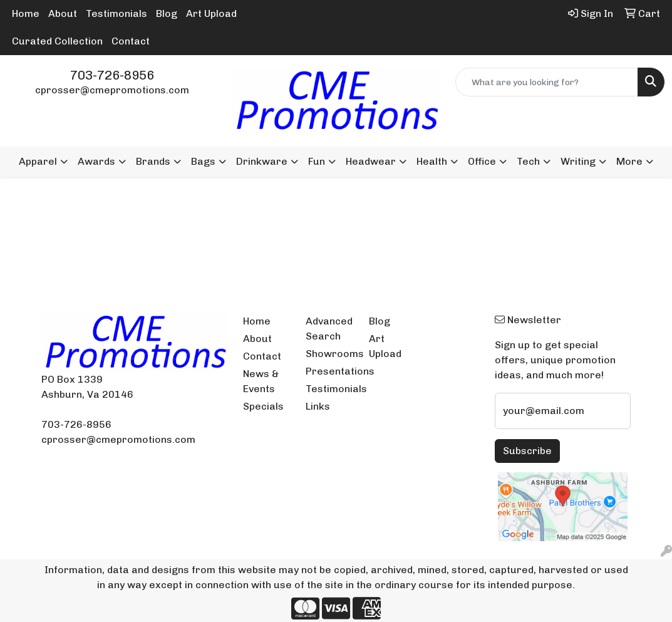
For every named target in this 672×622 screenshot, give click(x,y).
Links (318, 406)
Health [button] (432, 161)
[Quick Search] (547, 82)
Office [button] (482, 161)
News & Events (261, 381)
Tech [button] (528, 161)
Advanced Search (329, 329)
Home (26, 13)
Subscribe (527, 451)
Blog (167, 13)
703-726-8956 (112, 75)
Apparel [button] (38, 161)
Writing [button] (578, 161)
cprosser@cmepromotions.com (112, 90)
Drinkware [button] (262, 161)
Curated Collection (57, 41)
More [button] (629, 161)
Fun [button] (317, 161)
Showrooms (330, 354)
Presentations (330, 371)
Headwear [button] (371, 161)
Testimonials (116, 13)
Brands (153, 161)
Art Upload (211, 13)
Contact (131, 41)
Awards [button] (96, 161)
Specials (263, 406)
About (63, 13)
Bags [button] (203, 161)
